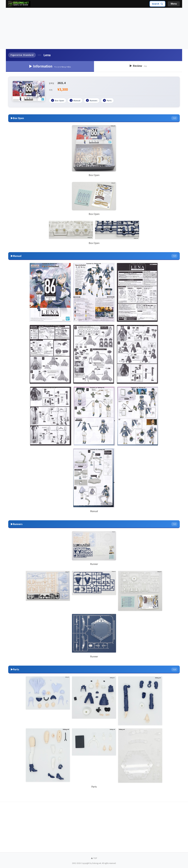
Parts (107, 100)
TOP (174, 118)
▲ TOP (94, 858)
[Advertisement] (94, 28)
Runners (92, 100)
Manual (75, 100)
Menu (174, 4)
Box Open (58, 100)
